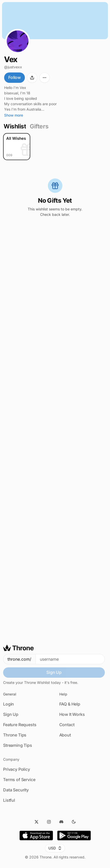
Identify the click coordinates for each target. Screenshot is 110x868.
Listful (9, 800)
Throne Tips (15, 735)
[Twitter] (36, 822)
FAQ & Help (70, 704)
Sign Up (54, 672)
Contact (67, 725)
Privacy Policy (17, 769)
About (65, 735)
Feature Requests (20, 725)
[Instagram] (49, 822)
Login (9, 704)
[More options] (45, 78)
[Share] (32, 78)
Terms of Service (19, 780)
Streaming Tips (18, 745)
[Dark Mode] (74, 822)
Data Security (16, 790)
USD (55, 848)
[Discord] (61, 822)
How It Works (72, 714)
